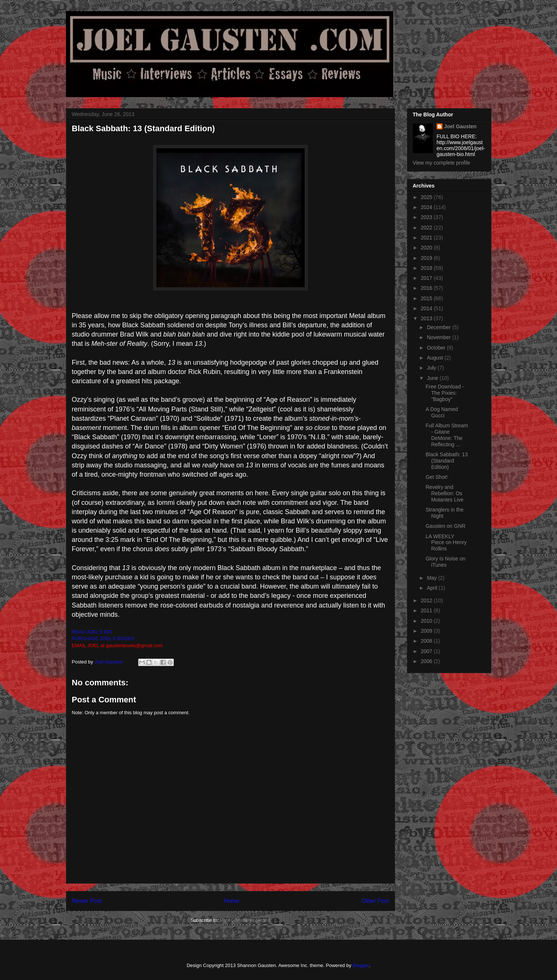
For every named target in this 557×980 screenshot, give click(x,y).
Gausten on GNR (445, 526)
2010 (427, 621)
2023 (427, 217)
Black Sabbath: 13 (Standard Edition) (447, 461)
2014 (427, 308)
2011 (427, 610)
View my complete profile (442, 163)
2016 (427, 288)
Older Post (375, 901)
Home (232, 901)
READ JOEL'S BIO (92, 632)
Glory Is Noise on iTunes (445, 562)
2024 (427, 207)
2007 (427, 651)
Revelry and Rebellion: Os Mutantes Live (444, 493)
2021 (427, 238)
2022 (427, 228)
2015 (427, 298)
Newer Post (87, 901)
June (433, 378)
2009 (427, 631)
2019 (427, 258)
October (437, 348)
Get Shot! (436, 477)
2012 (427, 600)
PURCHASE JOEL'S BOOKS (103, 638)
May (432, 578)
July (432, 368)
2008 (427, 641)
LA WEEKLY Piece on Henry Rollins (446, 543)
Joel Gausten (460, 126)
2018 (427, 268)
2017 (427, 278)
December (440, 327)
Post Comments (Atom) (245, 920)
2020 (427, 248)
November (440, 337)
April (433, 588)
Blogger (361, 965)
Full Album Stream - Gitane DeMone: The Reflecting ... (447, 435)
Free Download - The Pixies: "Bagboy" (445, 393)
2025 (427, 197)
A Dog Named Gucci (442, 412)
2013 (427, 318)
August (436, 358)
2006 (427, 661)
